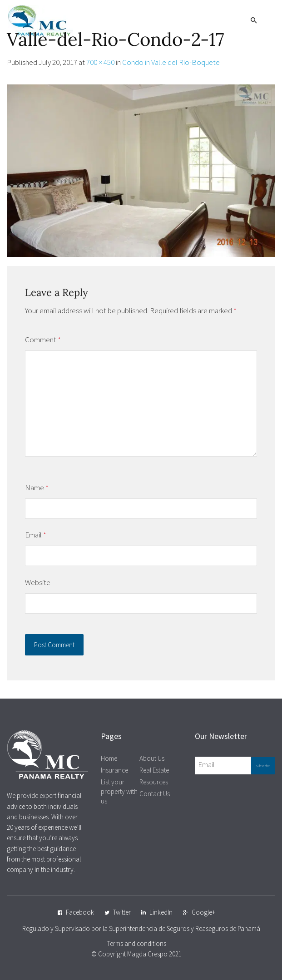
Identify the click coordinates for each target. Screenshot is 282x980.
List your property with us (119, 791)
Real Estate (154, 770)
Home (109, 758)
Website (38, 582)
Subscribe (263, 766)
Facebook (80, 912)
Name (37, 488)
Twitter (122, 912)
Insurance (114, 770)
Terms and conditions (137, 943)
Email (36, 535)
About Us (152, 758)
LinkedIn (161, 912)
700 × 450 (100, 62)
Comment (43, 340)
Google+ (203, 912)
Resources (154, 782)
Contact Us (155, 794)
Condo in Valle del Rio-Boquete (171, 62)
